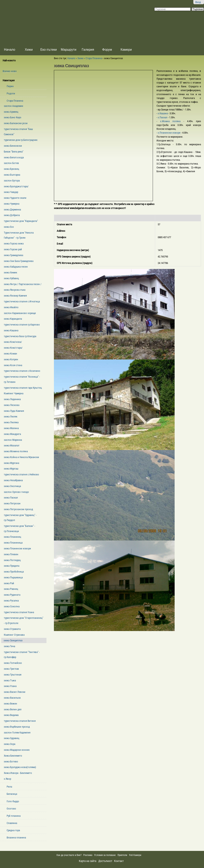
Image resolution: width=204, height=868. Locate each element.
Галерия (88, 50)
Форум (107, 50)
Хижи (29, 50)
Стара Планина (94, 58)
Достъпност (105, 861)
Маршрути (69, 50)
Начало (10, 50)
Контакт (119, 861)
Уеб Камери (135, 855)
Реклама (88, 855)
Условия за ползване (105, 855)
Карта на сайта (88, 861)
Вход (198, 2)
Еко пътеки (48, 50)
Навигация (9, 80)
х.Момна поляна (172, 121)
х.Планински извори (169, 133)
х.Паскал (163, 117)
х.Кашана (163, 113)
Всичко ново (10, 71)
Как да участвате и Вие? (69, 855)
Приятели (122, 855)
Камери (126, 50)
